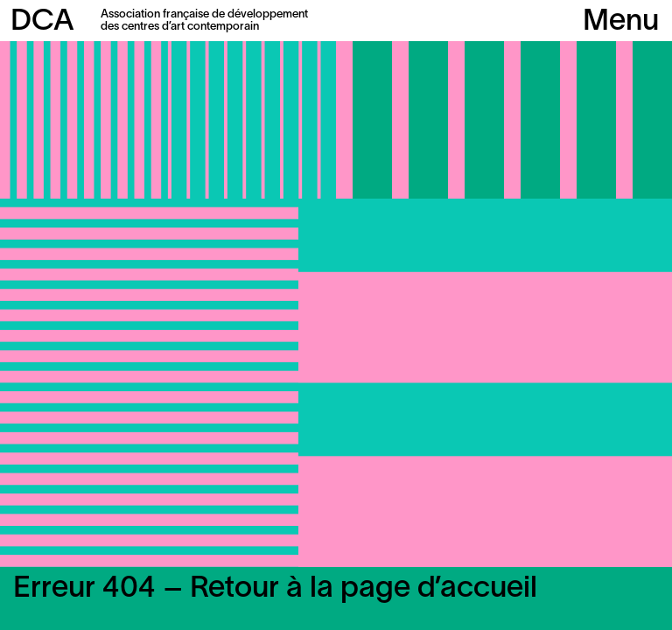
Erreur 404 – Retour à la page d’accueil (275, 589)
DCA (42, 22)
